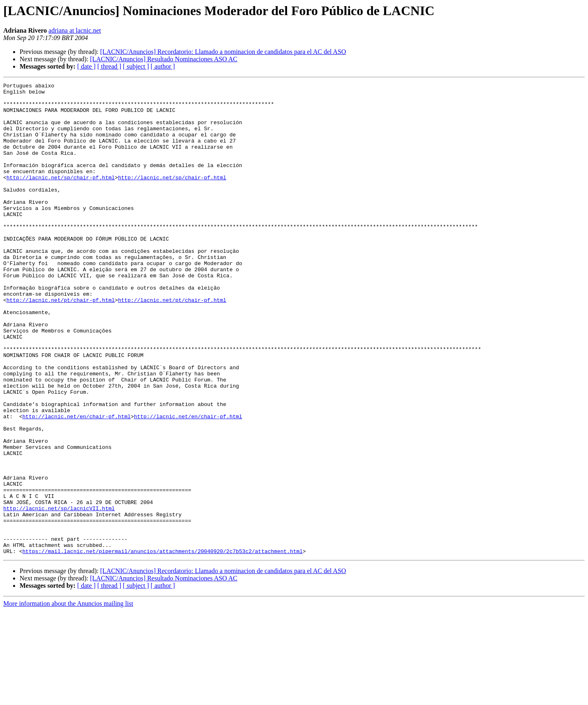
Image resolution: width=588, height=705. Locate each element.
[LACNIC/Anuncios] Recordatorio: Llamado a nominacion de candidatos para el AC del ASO (223, 52)
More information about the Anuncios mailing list (68, 698)
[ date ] (86, 66)
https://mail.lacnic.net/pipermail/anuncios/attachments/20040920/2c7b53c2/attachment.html (163, 645)
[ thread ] (109, 66)
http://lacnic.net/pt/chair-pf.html (61, 344)
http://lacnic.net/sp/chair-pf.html (61, 197)
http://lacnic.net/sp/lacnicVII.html (59, 594)
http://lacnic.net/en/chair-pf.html (77, 484)
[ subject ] (136, 66)
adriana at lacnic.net (75, 30)
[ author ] (163, 66)
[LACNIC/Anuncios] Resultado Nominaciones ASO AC (164, 59)
